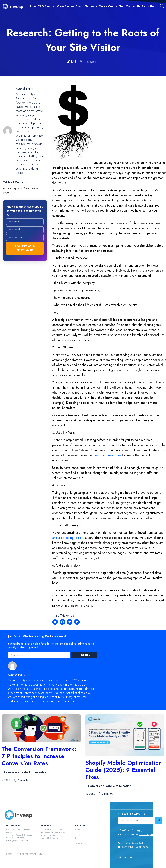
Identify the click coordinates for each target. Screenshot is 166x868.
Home (33, 6)
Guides (91, 6)
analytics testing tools (67, 538)
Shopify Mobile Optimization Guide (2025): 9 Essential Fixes (124, 770)
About (80, 6)
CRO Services (47, 6)
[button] (55, 622)
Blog (122, 6)
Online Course (108, 6)
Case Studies (66, 6)
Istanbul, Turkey (149, 835)
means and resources (107, 455)
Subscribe (148, 6)
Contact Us (133, 6)
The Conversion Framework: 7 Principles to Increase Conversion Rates (39, 756)
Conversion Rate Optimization (26, 772)
